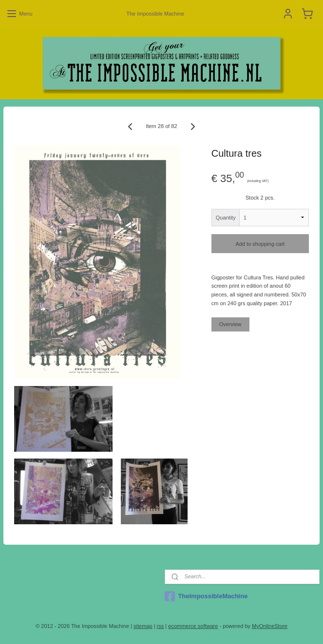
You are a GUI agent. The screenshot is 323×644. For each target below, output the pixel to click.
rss (161, 626)
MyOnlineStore (270, 626)
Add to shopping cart (260, 244)
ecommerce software (193, 626)
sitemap (143, 626)
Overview (230, 324)
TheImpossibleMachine (206, 596)
